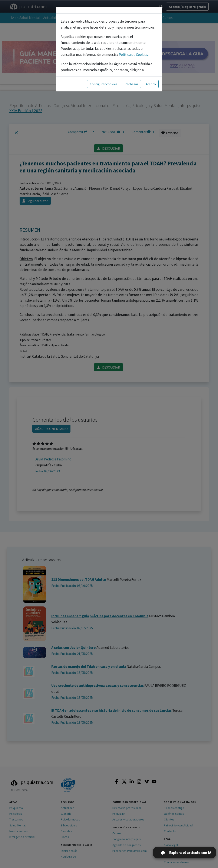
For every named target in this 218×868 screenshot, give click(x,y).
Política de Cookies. (134, 55)
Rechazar (131, 84)
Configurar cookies (104, 84)
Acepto (151, 84)
